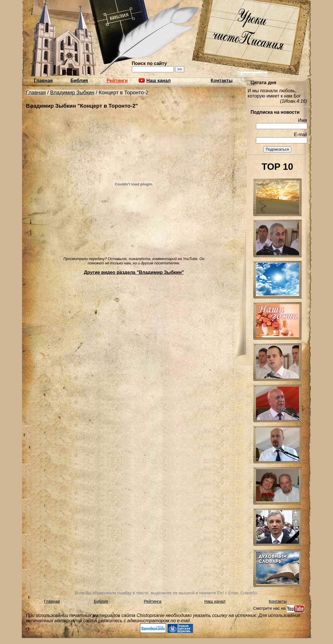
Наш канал (215, 601)
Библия (79, 81)
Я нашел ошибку (253, 74)
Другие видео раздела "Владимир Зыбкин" (134, 272)
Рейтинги (117, 81)
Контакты (222, 81)
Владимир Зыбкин (72, 93)
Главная (43, 81)
